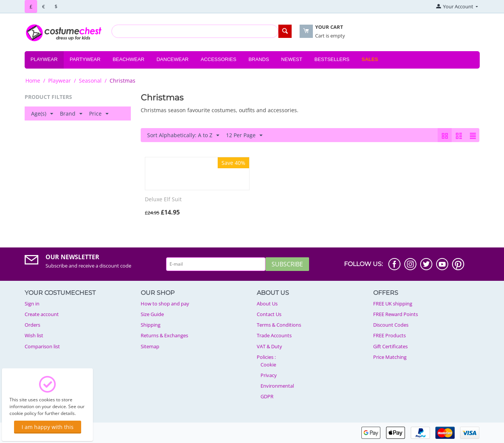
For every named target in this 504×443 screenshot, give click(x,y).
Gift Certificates (390, 346)
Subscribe (287, 264)
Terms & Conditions (279, 325)
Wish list (34, 335)
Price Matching (390, 357)
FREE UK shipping (393, 304)
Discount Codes (391, 325)
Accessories (218, 59)
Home (33, 81)
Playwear (44, 59)
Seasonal (90, 81)
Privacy (269, 375)
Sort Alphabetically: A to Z (183, 135)
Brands (259, 59)
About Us (267, 304)
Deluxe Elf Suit (163, 200)
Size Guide (152, 314)
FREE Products (389, 335)
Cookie (268, 365)
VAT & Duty (269, 346)
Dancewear (173, 59)
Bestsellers (332, 59)
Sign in (32, 304)
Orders (32, 325)
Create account (42, 314)
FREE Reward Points (396, 314)
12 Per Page (244, 135)
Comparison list (42, 346)
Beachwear (129, 59)
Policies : (266, 357)
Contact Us (269, 314)
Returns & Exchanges (164, 335)
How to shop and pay (165, 304)
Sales (370, 59)
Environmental (277, 386)
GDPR (267, 396)
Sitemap (150, 346)
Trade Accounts (274, 335)
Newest (292, 59)
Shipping (151, 325)
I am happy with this (48, 427)
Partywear (85, 59)
